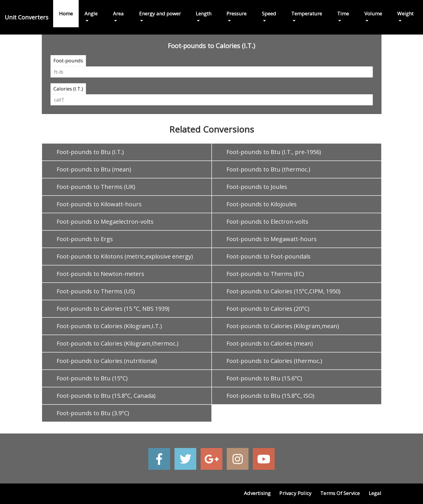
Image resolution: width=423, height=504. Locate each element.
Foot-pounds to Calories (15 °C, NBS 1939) (113, 309)
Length (204, 13)
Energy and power (160, 13)
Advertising (257, 493)
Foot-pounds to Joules (257, 187)
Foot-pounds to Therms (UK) (96, 187)
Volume (373, 13)
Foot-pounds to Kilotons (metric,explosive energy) (125, 256)
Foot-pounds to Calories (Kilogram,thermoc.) (118, 343)
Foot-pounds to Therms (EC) (265, 274)
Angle (91, 13)
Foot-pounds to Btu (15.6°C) (264, 378)
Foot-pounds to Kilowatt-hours (99, 204)
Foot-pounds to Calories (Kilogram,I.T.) (109, 326)
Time (343, 13)
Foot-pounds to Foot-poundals (269, 256)
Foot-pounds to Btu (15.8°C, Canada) (106, 396)
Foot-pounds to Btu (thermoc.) (268, 169)
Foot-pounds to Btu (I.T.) (90, 152)
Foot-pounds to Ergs (85, 239)
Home (66, 13)
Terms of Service (340, 493)
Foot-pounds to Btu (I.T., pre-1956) (274, 152)
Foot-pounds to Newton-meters (100, 274)
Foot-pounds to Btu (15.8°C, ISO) (270, 396)
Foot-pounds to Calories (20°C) (268, 309)
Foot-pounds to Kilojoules (262, 204)
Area (118, 13)
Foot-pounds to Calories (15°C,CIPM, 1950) (283, 291)
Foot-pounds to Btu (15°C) (92, 378)
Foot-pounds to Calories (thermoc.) (274, 361)
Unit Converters (27, 17)
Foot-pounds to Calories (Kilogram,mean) (283, 326)
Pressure (236, 13)
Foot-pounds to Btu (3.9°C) (93, 413)
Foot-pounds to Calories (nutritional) (107, 361)
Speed (269, 13)
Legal (375, 493)
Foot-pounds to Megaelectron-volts (105, 222)
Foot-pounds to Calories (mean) (270, 343)
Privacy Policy (295, 493)
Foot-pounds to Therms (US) (96, 291)
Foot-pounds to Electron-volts (267, 222)
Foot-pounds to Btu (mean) (94, 169)
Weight (405, 13)
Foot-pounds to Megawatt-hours (272, 239)
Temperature (307, 13)
